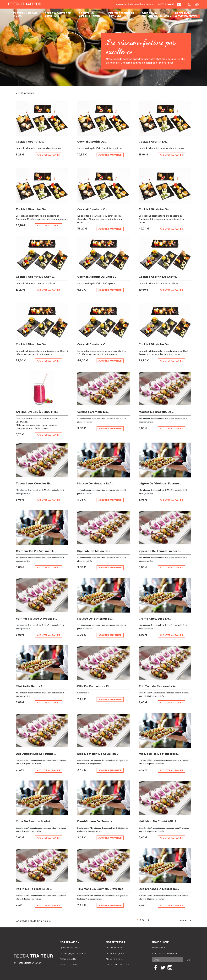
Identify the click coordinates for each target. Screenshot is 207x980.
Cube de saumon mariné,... (34, 821)
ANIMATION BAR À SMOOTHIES (37, 412)
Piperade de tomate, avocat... (160, 551)
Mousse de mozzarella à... (95, 484)
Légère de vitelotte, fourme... (160, 484)
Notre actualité (68, 959)
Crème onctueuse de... (155, 619)
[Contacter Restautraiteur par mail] (179, 4)
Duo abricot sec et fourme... (36, 754)
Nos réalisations (115, 948)
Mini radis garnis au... (31, 686)
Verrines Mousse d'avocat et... (37, 619)
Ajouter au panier (49, 155)
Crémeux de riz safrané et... (35, 551)
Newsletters (159, 948)
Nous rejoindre (114, 959)
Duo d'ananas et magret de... (159, 889)
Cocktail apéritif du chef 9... (158, 277)
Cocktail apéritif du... (30, 142)
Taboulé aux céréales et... (34, 484)
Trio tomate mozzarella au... (159, 686)
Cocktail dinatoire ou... (32, 209)
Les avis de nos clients (118, 965)
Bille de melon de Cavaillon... (98, 754)
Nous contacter (69, 965)
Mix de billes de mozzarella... (159, 754)
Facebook (156, 968)
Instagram (170, 968)
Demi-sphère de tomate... (96, 821)
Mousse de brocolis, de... (156, 412)
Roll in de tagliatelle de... (34, 889)
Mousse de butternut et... (95, 619)
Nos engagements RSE (73, 953)
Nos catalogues (115, 953)
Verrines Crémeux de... (93, 412)
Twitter (163, 968)
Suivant (186, 921)
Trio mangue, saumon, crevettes (100, 889)
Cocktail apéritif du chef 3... (97, 277)
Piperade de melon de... (94, 551)
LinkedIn (177, 968)
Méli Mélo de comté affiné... (158, 821)
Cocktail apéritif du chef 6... (35, 277)
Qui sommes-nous (70, 948)
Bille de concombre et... (94, 686)
